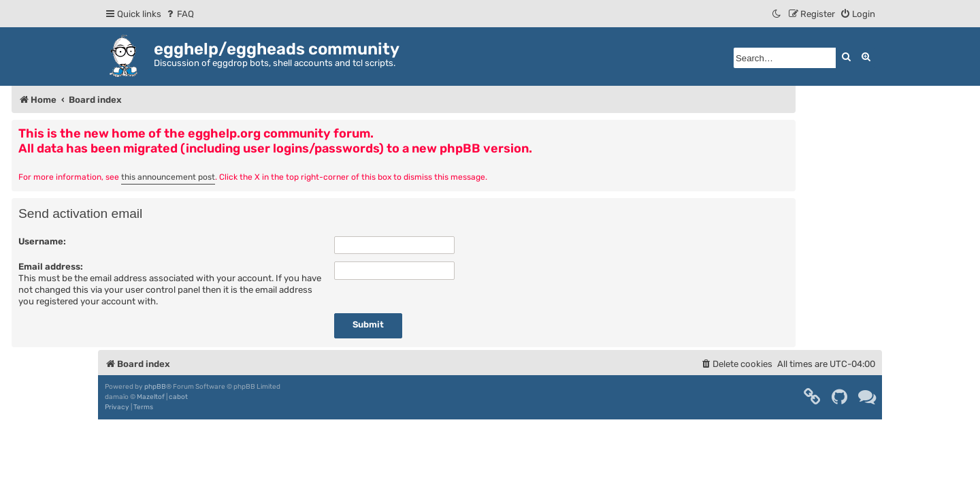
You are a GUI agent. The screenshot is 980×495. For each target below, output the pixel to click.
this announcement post (168, 177)
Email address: (51, 267)
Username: (42, 241)
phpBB (155, 387)
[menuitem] (179, 14)
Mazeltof (151, 397)
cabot (178, 397)
